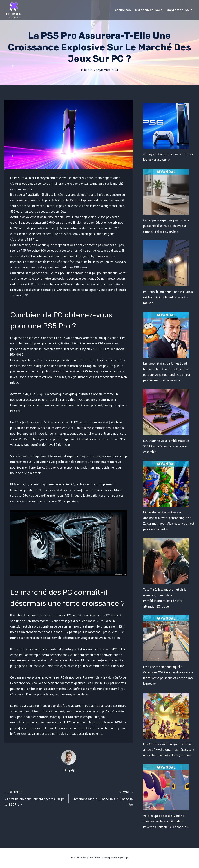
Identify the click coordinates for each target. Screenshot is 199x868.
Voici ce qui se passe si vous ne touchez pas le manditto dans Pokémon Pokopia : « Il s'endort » (166, 821)
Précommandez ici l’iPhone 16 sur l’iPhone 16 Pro (102, 798)
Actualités (123, 10)
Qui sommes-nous (149, 10)
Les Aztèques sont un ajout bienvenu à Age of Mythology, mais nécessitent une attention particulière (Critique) (169, 750)
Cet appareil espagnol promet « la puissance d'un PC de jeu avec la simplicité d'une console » (166, 226)
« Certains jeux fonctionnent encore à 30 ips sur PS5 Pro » (35, 798)
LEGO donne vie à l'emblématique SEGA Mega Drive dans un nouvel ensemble (166, 446)
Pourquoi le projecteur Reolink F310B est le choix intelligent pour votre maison (168, 297)
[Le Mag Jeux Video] (14, 10)
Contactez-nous (180, 10)
